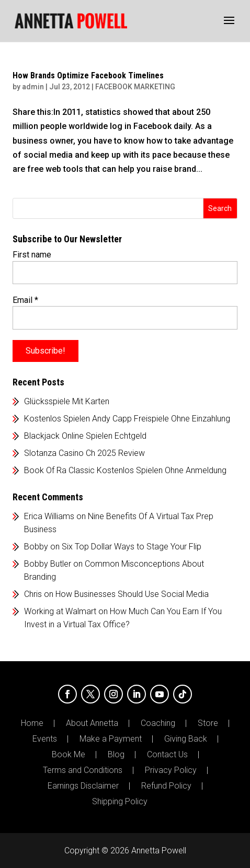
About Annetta (92, 723)
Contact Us (167, 755)
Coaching (158, 723)
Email (25, 300)
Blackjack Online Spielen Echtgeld (85, 436)
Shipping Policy (120, 802)
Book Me (69, 755)
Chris (33, 594)
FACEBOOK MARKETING (135, 87)
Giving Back (186, 739)
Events (45, 739)
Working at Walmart (60, 611)
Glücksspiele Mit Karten (67, 401)
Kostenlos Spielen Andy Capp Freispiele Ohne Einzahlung (127, 419)
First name (32, 255)
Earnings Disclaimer (83, 786)
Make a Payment (111, 739)
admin (33, 87)
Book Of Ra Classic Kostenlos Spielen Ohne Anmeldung (125, 470)
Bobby (36, 547)
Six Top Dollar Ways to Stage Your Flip (132, 547)
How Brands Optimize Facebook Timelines (88, 75)
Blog (116, 755)
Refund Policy (166, 786)
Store (208, 723)
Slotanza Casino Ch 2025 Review (84, 453)
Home (32, 723)
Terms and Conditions (83, 770)
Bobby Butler (48, 564)
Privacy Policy (171, 770)
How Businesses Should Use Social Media (132, 594)
